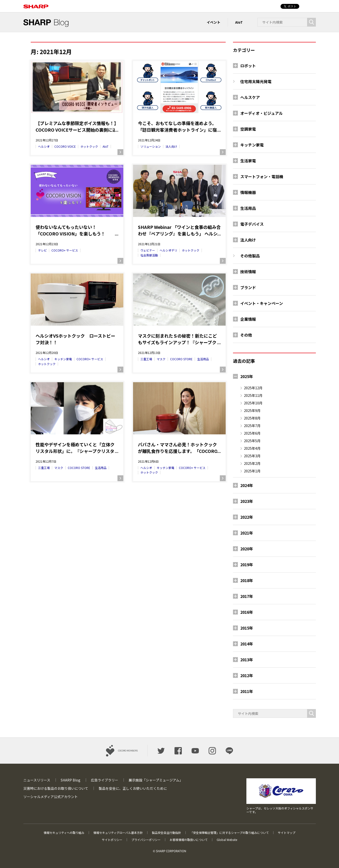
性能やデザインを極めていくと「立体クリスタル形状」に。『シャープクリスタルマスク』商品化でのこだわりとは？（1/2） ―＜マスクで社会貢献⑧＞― (75, 448)
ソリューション (151, 146)
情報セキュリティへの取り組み (64, 833)
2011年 (247, 691)
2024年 (247, 485)
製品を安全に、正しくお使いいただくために (133, 788)
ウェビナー (148, 250)
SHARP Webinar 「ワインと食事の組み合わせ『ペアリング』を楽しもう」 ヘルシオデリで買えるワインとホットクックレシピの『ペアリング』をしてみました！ (179, 230)
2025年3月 (252, 456)
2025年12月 (253, 388)
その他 (246, 335)
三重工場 (146, 359)
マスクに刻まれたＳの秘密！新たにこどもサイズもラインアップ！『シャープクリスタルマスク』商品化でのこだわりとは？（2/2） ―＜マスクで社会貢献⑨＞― (179, 339)
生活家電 (248, 161)
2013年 (247, 660)
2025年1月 (252, 471)
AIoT (239, 22)
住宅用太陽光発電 (256, 81)
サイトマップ (287, 833)
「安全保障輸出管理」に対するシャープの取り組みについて (229, 833)
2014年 (247, 644)
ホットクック (89, 146)
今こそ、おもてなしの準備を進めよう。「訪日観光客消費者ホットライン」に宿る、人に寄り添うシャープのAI (177, 127)
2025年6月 (252, 433)
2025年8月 (252, 418)
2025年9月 (252, 410)
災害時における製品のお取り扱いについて (56, 788)
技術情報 (248, 272)
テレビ (42, 250)
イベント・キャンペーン (262, 303)
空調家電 (248, 129)
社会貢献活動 (149, 255)
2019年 (247, 565)
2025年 (247, 376)
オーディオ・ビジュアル (262, 113)
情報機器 (248, 192)
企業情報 (248, 319)
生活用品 (203, 359)
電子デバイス (252, 224)
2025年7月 (252, 426)
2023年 (247, 501)
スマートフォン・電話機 (262, 176)
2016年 (247, 612)
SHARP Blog (71, 780)
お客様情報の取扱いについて (189, 840)
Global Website (227, 840)
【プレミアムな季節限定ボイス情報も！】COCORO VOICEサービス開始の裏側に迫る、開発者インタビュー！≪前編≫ (77, 127)
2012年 (247, 675)
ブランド (248, 287)
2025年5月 (252, 441)
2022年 (247, 517)
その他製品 (250, 256)
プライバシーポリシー (146, 840)
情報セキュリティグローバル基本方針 (118, 833)
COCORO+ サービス (65, 250)
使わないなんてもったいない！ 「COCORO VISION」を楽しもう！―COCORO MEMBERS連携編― (70, 230)
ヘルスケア (250, 97)
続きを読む (120, 152)
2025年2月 (252, 463)
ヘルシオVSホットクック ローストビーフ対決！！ (75, 339)
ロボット (248, 66)
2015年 (247, 628)
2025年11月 (253, 395)
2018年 (247, 580)
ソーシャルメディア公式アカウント (51, 797)
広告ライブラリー (105, 780)
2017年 (247, 596)
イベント (213, 22)
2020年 (247, 549)
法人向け (171, 146)
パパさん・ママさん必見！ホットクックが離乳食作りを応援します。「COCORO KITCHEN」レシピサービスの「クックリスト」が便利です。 (179, 448)
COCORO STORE (181, 359)
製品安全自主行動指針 (166, 833)
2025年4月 (252, 448)
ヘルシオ (44, 146)
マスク (161, 359)
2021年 (247, 533)
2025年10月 (253, 403)
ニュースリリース (37, 780)
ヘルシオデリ (168, 250)
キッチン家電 (63, 359)
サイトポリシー (112, 840)
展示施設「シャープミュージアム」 (156, 780)
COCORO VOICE (65, 146)
